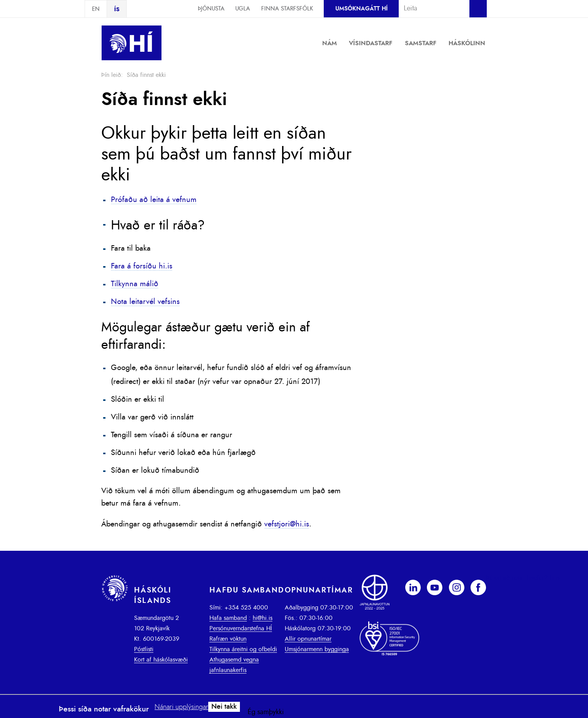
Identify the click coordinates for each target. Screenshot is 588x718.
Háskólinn (467, 43)
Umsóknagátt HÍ (361, 9)
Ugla (243, 9)
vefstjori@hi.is (287, 524)
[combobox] (431, 8)
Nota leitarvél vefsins (145, 302)
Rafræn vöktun (228, 639)
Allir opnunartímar (308, 639)
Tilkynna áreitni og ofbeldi (243, 649)
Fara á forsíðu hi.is (142, 266)
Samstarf (421, 43)
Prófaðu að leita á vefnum (154, 200)
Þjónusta (211, 9)
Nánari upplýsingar (181, 707)
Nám (330, 43)
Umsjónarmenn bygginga (317, 649)
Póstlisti (144, 649)
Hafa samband (228, 618)
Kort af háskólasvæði (161, 660)
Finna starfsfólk (287, 9)
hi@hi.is (263, 618)
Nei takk (224, 707)
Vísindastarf (371, 43)
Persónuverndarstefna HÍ (241, 628)
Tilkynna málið (135, 284)
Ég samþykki (266, 712)
